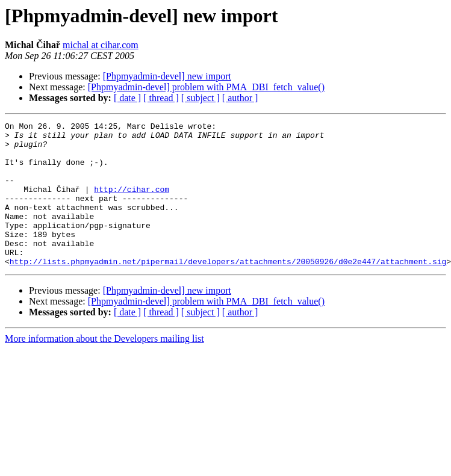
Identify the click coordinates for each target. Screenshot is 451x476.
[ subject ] (201, 98)
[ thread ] (161, 98)
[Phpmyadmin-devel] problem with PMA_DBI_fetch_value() (206, 87)
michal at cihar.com (101, 45)
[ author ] (240, 98)
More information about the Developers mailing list (104, 367)
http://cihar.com (132, 203)
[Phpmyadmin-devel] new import (167, 76)
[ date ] (127, 98)
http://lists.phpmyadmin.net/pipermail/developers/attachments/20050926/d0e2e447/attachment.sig (228, 290)
